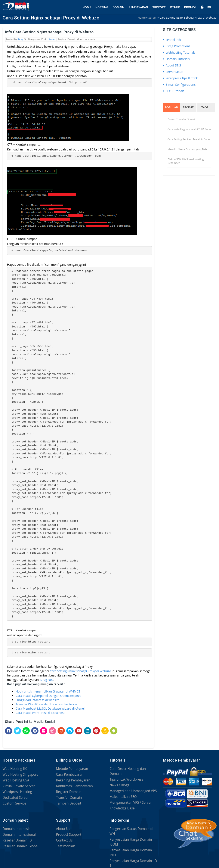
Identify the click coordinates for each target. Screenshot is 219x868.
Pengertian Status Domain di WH (132, 826)
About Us (62, 826)
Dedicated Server (15, 798)
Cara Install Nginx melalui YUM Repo (189, 129)
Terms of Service (82, 857)
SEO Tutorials (174, 91)
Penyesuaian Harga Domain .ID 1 (132, 844)
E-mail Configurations (179, 85)
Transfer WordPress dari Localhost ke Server (47, 704)
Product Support (68, 832)
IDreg (21, 39)
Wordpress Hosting (16, 792)
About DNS (172, 65)
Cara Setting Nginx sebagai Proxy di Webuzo (80, 671)
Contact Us (64, 838)
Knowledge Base (121, 803)
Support (159, 6)
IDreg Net (46, 680)
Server (52, 39)
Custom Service (13, 803)
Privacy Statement (15, 862)
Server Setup (173, 72)
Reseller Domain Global (19, 844)
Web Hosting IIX (14, 769)
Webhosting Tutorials (179, 52)
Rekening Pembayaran (72, 780)
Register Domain (68, 792)
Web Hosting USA (15, 780)
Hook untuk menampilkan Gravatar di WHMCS (48, 691)
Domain (118, 6)
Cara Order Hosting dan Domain (132, 769)
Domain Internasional (18, 832)
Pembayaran (138, 6)
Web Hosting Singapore (19, 774)
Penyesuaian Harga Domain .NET (132, 838)
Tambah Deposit (67, 803)
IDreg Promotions (177, 46)
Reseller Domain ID (16, 838)
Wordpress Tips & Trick (180, 78)
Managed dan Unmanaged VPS (131, 786)
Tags (205, 107)
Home (87, 6)
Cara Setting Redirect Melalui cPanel (189, 139)
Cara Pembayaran (68, 774)
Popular (171, 107)
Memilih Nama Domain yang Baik (187, 149)
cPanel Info (172, 40)
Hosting (102, 6)
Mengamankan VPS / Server (129, 798)
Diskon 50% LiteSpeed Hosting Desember (186, 161)
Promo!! (190, 6)
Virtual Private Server (17, 786)
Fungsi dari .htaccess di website (37, 700)
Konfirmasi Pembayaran (73, 786)
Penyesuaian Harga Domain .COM (133, 832)
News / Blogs (118, 780)
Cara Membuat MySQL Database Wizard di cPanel (50, 708)
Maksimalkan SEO (122, 792)
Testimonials (65, 844)
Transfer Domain (68, 798)
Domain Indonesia (15, 826)
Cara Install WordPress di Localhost (40, 713)
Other (175, 6)
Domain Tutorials (176, 59)
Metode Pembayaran (71, 769)
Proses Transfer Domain (182, 119)
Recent (188, 107)
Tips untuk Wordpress (125, 774)
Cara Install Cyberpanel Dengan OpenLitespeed (49, 696)
